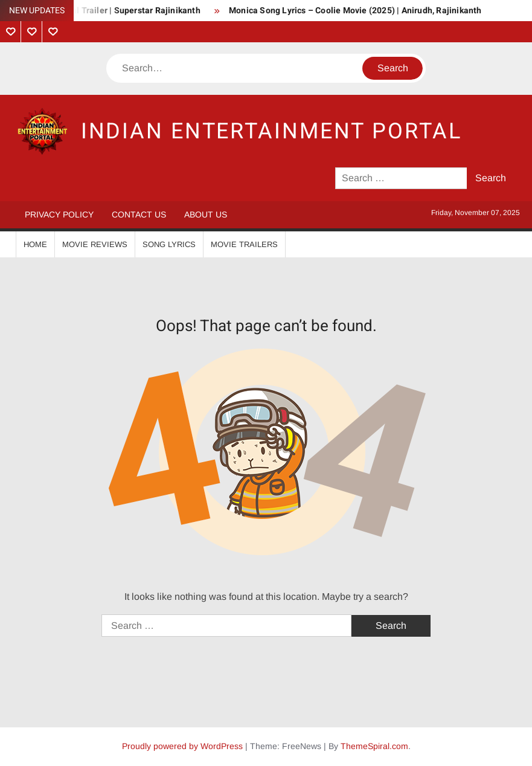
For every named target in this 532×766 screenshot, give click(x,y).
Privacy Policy (59, 214)
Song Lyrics (169, 244)
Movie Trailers (244, 244)
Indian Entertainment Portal (271, 131)
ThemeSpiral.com (374, 746)
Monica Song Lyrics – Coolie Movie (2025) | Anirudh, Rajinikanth (355, 11)
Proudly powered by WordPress (182, 746)
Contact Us (139, 214)
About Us (206, 214)
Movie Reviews (95, 244)
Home (35, 244)
